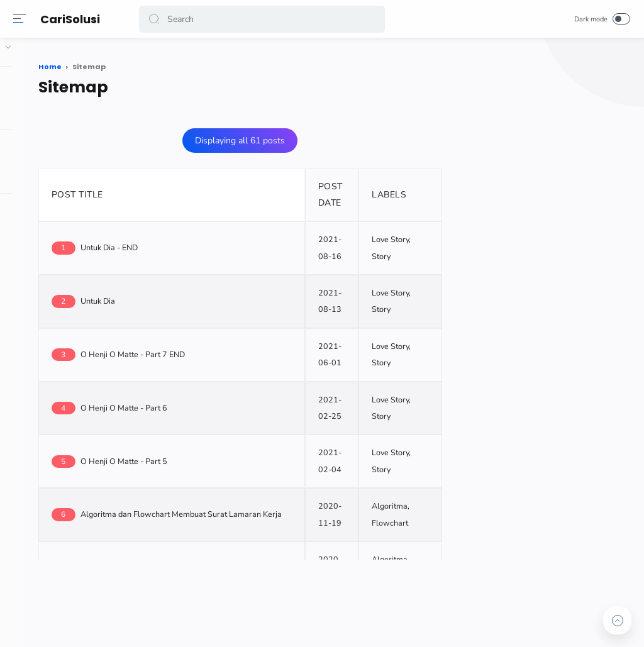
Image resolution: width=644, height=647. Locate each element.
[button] (157, 19)
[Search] (263, 19)
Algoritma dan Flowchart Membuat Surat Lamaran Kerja (284, 509)
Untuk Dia (201, 296)
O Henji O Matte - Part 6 (227, 403)
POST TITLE (180, 190)
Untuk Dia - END (212, 242)
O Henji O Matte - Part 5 (227, 456)
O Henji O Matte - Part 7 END (236, 349)
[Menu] (22, 19)
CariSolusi (73, 19)
